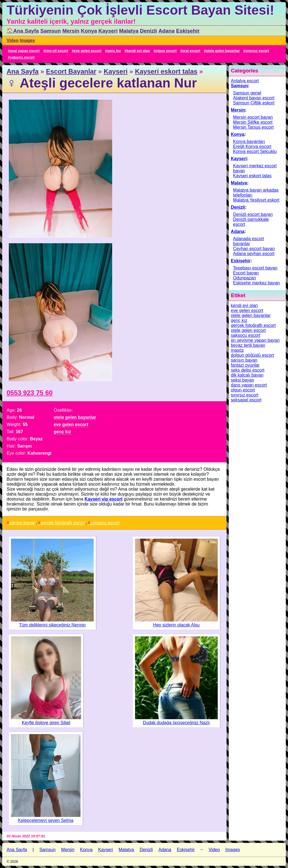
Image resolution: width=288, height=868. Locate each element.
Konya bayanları (249, 141)
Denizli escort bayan (253, 214)
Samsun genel (247, 93)
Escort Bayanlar (71, 71)
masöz (237, 350)
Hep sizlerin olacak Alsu (176, 625)
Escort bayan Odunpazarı (246, 275)
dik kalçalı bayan (247, 375)
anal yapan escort (25, 51)
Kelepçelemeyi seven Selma (46, 820)
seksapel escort (246, 400)
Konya (89, 31)
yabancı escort (22, 57)
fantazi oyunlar (245, 365)
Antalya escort (245, 81)
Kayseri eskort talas (166, 71)
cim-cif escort (57, 51)
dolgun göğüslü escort (253, 355)
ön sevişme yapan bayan (255, 340)
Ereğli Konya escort (252, 146)
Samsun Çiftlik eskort (254, 103)
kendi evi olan (138, 51)
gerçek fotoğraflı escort (63, 523)
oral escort (191, 51)
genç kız (114, 51)
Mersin (71, 31)
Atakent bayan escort (254, 98)
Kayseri (108, 31)
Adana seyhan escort (254, 254)
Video (13, 40)
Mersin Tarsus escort (253, 127)
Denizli (149, 31)
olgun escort (166, 51)
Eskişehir (188, 31)
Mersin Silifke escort (253, 122)
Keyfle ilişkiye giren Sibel (46, 723)
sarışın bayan (22, 523)
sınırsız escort (257, 51)
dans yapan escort (249, 385)
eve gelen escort (88, 51)
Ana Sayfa (23, 71)
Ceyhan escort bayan (254, 249)
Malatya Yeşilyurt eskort (256, 200)
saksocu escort (105, 523)
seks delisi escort (248, 370)
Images (27, 40)
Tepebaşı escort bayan (255, 268)
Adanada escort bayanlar (249, 241)
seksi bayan (243, 380)
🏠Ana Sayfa (23, 31)
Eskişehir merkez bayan (257, 283)
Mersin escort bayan (253, 117)
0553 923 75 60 (30, 393)
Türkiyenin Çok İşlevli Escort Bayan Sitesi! (140, 10)
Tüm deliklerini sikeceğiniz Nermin (52, 625)
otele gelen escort (248, 330)
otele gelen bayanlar (223, 51)
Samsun (51, 31)
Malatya (129, 31)
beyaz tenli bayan (248, 345)
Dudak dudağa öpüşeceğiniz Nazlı (176, 723)
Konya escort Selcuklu (255, 151)
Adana (167, 31)
